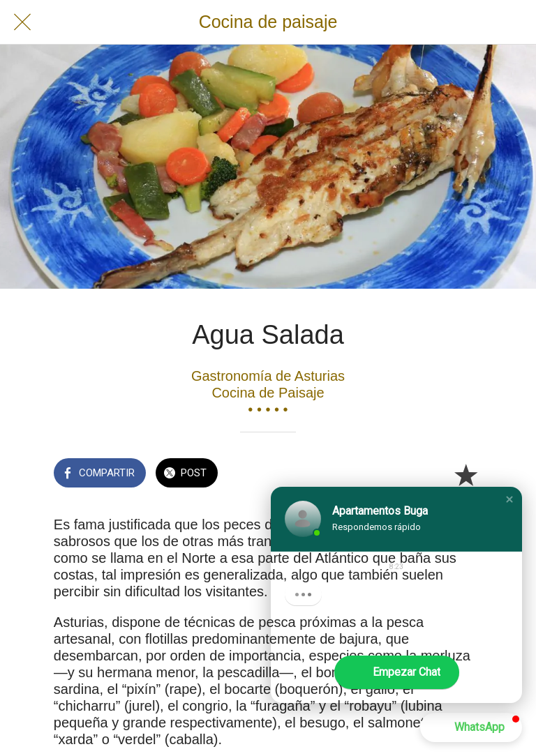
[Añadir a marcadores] (466, 474)
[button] (509, 499)
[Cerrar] (22, 22)
